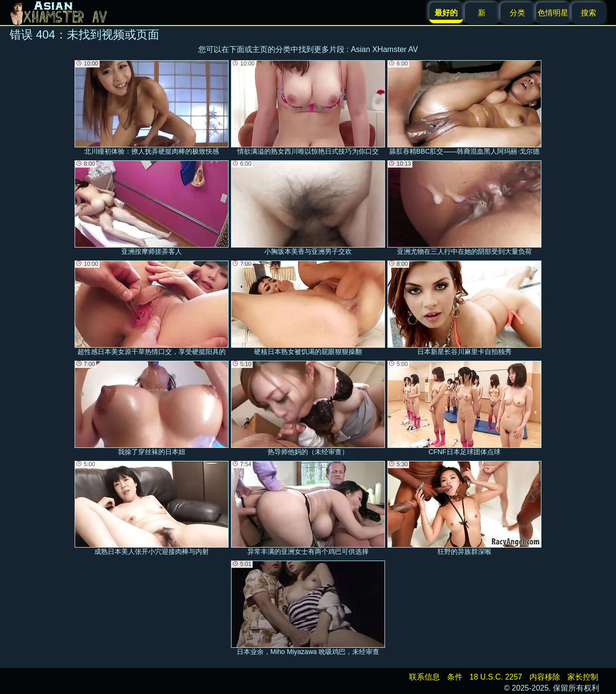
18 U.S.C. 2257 (496, 677)
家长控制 (583, 677)
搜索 (589, 13)
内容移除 (545, 677)
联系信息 (424, 677)
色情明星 (553, 13)
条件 (455, 677)
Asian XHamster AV (384, 49)
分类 (517, 13)
